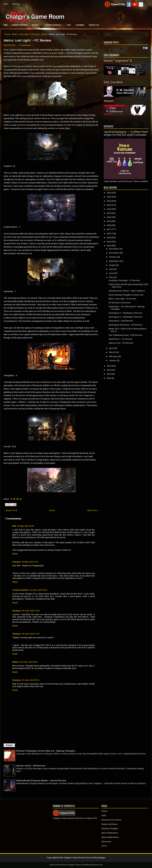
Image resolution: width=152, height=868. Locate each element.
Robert (16, 662)
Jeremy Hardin (20, 590)
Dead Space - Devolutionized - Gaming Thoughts (126, 308)
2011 (109, 370)
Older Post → (93, 510)
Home (6, 4)
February (113, 356)
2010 (109, 374)
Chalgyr (17, 562)
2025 (109, 197)
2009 (109, 378)
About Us (17, 3)
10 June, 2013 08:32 (30, 680)
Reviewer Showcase (55, 24)
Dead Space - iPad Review (121, 321)
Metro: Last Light (20, 34)
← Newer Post (10, 510)
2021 (109, 213)
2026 (109, 193)
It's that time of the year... (120, 303)
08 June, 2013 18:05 (29, 662)
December (114, 249)
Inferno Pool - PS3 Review (121, 343)
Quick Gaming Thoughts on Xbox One (126, 295)
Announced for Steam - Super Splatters (127, 291)
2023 (109, 205)
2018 (109, 225)
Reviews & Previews (20, 25)
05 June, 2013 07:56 (31, 611)
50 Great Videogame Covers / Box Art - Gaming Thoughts (46, 751)
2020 (109, 217)
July (111, 269)
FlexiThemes (62, 865)
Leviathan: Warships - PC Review (124, 280)
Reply (15, 554)
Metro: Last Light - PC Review (27, 40)
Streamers (80, 25)
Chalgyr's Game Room (74, 858)
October (113, 257)
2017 (109, 229)
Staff (104, 815)
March (112, 352)
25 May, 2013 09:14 (30, 562)
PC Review (35, 34)
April (111, 348)
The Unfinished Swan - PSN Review (125, 335)
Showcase (106, 841)
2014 (109, 242)
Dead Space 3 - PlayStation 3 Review (125, 313)
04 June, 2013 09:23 (38, 590)
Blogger (102, 858)
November (114, 253)
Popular (9, 745)
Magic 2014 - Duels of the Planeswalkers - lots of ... (128, 330)
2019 (109, 221)
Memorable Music (110, 837)
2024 (109, 201)
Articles (38, 24)
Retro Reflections (110, 833)
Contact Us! (94, 25)
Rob (14, 526)
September (114, 261)
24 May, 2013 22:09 (26, 526)
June (111, 273)
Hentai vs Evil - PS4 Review (31, 766)
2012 (109, 366)
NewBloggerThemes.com (93, 865)
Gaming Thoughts (110, 828)
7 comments (25, 45)
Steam (44, 34)
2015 (109, 237)
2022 (109, 209)
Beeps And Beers (110, 824)
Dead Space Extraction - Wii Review (125, 325)
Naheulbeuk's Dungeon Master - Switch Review (41, 780)
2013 (109, 246)
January (113, 360)
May (111, 277)
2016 (109, 233)
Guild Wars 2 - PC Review (120, 339)
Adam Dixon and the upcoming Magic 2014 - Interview (128, 286)
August (112, 265)
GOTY (69, 25)
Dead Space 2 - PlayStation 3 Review (125, 317)
